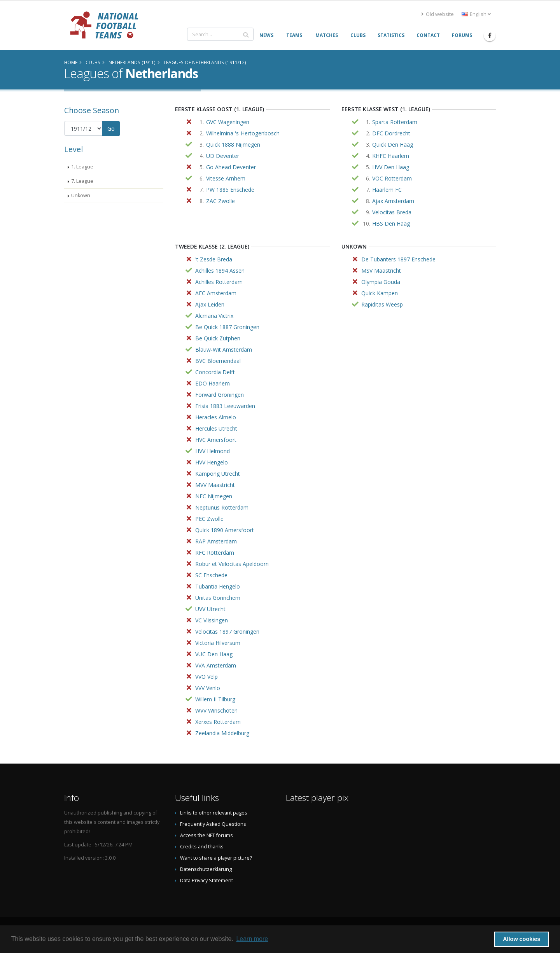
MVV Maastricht (215, 485)
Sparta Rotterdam (395, 122)
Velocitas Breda (392, 212)
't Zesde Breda (214, 259)
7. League (82, 181)
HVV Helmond (213, 451)
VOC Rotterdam (392, 178)
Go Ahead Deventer (231, 167)
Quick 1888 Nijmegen (233, 145)
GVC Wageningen (228, 122)
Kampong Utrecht (218, 474)
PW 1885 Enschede (230, 190)
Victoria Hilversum (218, 643)
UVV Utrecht (210, 609)
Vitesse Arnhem (226, 178)
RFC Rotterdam (215, 553)
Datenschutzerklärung (206, 869)
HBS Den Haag (391, 223)
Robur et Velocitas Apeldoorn (232, 564)
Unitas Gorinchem (218, 598)
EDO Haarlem (213, 383)
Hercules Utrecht (216, 428)
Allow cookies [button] (521, 939)
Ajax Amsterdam (393, 201)
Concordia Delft (215, 372)
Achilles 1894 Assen (220, 271)
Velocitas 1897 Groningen (227, 632)
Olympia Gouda (381, 282)
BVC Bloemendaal (218, 361)
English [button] (476, 14)
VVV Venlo (208, 688)
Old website (437, 14)
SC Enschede (211, 575)
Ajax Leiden (210, 304)
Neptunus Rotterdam (222, 507)
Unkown (81, 195)
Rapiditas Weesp (382, 304)
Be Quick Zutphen (218, 338)
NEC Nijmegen (214, 496)
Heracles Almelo (216, 417)
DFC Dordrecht (391, 133)
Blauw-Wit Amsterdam (224, 349)
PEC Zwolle (209, 519)
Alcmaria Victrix (214, 316)
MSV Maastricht (381, 271)
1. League (82, 167)
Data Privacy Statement (206, 880)
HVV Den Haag (391, 167)
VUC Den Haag (214, 654)
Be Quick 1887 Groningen (227, 327)
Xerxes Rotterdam (218, 722)
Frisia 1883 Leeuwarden (225, 406)
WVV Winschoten (216, 710)
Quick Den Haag (393, 145)
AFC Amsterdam (216, 293)
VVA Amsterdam (216, 665)
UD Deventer (223, 156)
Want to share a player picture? (216, 858)
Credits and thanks (202, 847)
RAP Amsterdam (216, 541)
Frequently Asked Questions (213, 824)
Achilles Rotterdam (219, 282)
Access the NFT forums (206, 835)
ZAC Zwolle (220, 201)
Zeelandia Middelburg (222, 733)
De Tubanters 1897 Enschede (398, 259)
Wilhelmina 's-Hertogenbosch (243, 133)
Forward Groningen (220, 395)
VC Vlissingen (212, 620)
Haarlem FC (387, 190)
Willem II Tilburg (215, 699)
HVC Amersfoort (216, 440)
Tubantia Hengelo (218, 586)
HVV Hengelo (212, 462)
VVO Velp (206, 677)
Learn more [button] (252, 939)
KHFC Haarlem (391, 156)
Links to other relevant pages (214, 813)
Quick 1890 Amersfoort (225, 530)
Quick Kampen (380, 293)
